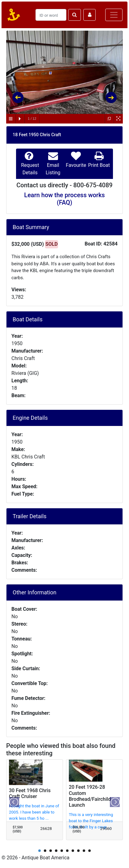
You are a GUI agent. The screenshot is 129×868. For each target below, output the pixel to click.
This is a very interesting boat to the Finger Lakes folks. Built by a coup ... (91, 821)
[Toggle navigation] (114, 15)
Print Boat (99, 165)
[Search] (51, 15)
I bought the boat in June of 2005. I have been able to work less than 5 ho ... (34, 812)
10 (89, 851)
